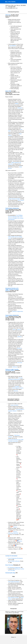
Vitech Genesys (21, 200)
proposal (19, 330)
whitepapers (20, 108)
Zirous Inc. (16, 391)
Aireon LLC (8, 15)
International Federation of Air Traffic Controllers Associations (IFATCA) (12, 289)
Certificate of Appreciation (17, 311)
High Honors (17, 569)
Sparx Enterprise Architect (15, 199)
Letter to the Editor (15, 405)
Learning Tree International (11, 556)
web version (20, 363)
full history (19, 348)
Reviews (15, 527)
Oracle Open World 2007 (13, 533)
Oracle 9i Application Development (15, 558)
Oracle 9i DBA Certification (14, 561)
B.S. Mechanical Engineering (14, 567)
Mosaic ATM (8, 91)
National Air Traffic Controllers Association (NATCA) (12, 370)
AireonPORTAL (13, 46)
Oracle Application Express (18, 388)
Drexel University (9, 565)
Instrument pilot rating (10, 573)
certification (15, 367)
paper (14, 330)
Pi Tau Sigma (12, 570)
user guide (17, 387)
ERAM (17, 104)
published (19, 337)
